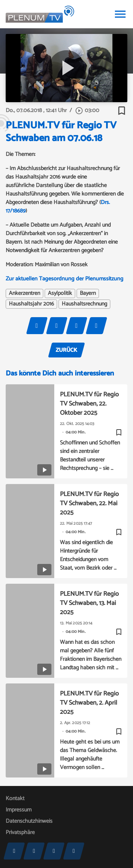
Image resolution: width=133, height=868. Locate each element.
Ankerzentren (24, 293)
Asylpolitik (60, 293)
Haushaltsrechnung (84, 304)
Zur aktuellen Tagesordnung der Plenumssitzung (65, 279)
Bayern (88, 293)
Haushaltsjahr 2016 (31, 304)
